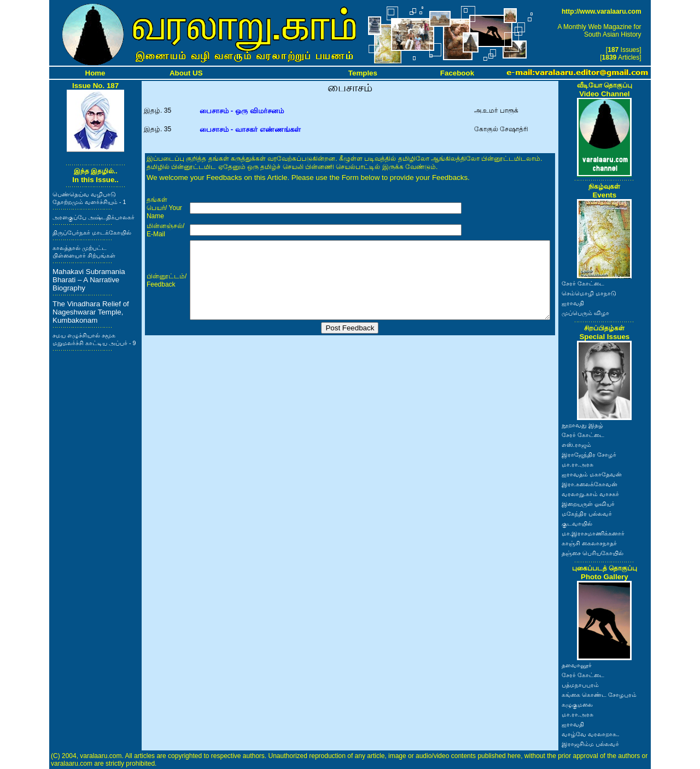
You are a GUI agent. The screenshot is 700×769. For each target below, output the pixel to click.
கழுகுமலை (577, 704)
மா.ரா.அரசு (577, 464)
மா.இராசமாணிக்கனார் (593, 533)
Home (95, 73)
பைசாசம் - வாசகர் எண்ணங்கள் (250, 129)
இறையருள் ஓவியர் (588, 504)
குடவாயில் (577, 523)
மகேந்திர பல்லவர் (587, 514)
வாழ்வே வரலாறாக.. (591, 734)
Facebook (457, 73)
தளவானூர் (577, 665)
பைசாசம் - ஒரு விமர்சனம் (242, 111)
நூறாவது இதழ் (582, 425)
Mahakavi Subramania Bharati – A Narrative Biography (89, 280)
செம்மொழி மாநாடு (589, 293)
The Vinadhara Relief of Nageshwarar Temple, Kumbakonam (91, 312)
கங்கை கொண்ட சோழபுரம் (599, 695)
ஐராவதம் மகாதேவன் (592, 474)
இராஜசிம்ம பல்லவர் (590, 744)
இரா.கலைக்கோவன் (590, 484)
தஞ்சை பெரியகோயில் (593, 553)
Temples (363, 73)
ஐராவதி (573, 303)
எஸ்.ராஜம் (576, 445)
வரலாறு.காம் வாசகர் (590, 494)
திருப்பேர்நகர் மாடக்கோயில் (92, 232)
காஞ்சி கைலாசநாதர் (589, 543)
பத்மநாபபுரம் (580, 685)
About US (186, 73)
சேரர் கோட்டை (583, 283)
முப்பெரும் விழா (585, 313)
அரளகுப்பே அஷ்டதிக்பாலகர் (94, 217)
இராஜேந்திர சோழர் (589, 455)
